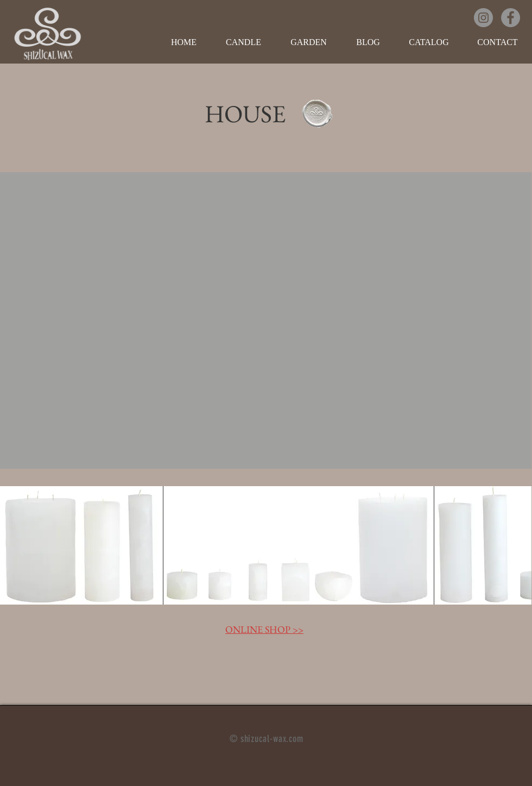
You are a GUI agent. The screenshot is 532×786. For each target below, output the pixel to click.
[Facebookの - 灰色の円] (511, 18)
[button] (243, 42)
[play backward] (14, 545)
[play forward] (518, 545)
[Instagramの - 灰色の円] (483, 18)
